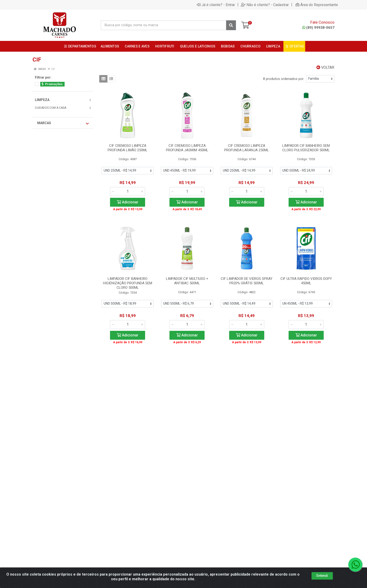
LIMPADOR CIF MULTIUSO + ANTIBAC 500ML (187, 281)
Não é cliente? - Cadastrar (265, 5)
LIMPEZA (42, 100)
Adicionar (128, 202)
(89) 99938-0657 (318, 28)
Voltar (325, 67)
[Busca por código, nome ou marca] (163, 25)
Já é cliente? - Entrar (216, 5)
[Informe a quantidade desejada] (128, 191)
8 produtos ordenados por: (284, 79)
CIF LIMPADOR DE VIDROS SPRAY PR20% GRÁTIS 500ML (247, 281)
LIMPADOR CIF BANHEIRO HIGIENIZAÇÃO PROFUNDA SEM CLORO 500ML (128, 283)
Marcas (63, 123)
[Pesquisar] (231, 25)
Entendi (322, 576)
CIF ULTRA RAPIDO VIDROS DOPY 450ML (306, 281)
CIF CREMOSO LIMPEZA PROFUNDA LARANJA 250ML (247, 148)
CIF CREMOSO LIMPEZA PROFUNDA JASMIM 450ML (187, 148)
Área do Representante (317, 5)
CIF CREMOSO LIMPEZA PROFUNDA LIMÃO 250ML (128, 148)
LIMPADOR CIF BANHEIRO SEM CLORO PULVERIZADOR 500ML (306, 148)
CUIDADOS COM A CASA (51, 108)
